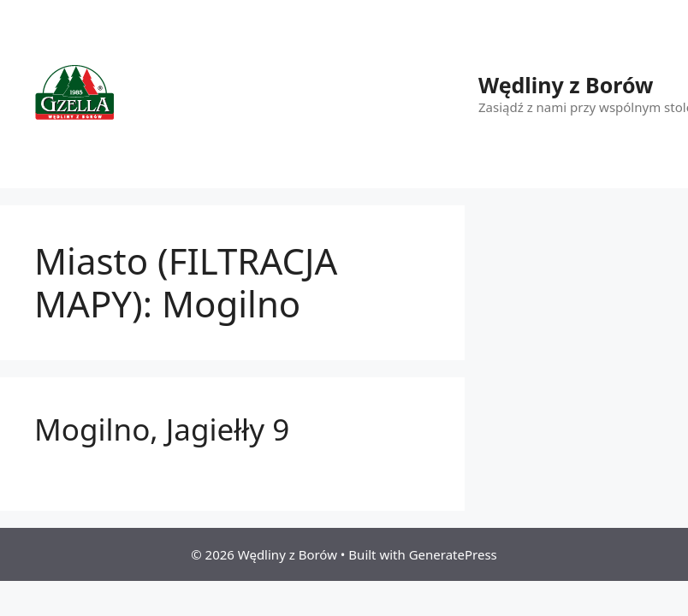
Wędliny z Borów (566, 85)
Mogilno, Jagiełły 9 (162, 429)
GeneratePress (453, 554)
